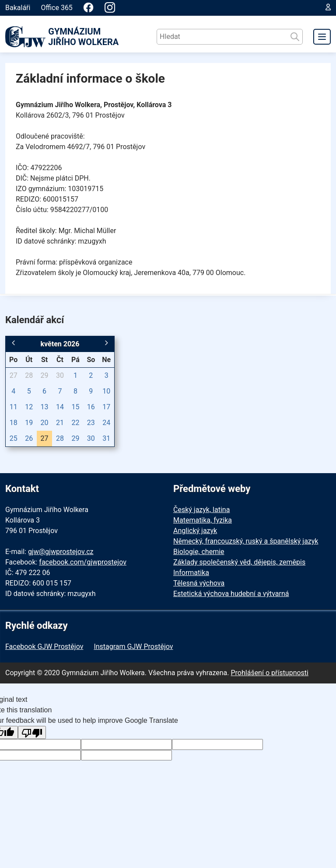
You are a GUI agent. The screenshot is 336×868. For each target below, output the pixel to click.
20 (45, 423)
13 (45, 407)
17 (106, 407)
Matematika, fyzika (203, 520)
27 (14, 375)
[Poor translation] (32, 732)
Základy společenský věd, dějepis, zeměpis (239, 562)
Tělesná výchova (199, 583)
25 (14, 438)
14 (60, 407)
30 (60, 375)
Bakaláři (18, 8)
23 (91, 423)
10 (106, 391)
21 (60, 423)
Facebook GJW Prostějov (44, 647)
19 (29, 423)
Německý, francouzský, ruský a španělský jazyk (246, 541)
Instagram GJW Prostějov (133, 647)
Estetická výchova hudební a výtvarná (231, 594)
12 (29, 407)
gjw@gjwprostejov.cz (61, 552)
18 (14, 423)
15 (75, 407)
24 (106, 423)
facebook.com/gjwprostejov (83, 562)
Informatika (191, 573)
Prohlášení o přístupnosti (269, 673)
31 (106, 438)
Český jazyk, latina (201, 510)
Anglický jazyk (195, 531)
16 (91, 407)
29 (45, 375)
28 (29, 375)
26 (29, 438)
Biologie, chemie (199, 552)
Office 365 (56, 8)
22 (75, 423)
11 (14, 407)
